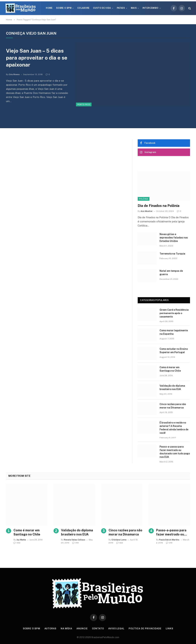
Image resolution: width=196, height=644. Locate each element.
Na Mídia (66, 629)
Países (121, 8)
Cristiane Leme (119, 540)
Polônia (143, 199)
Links (169, 629)
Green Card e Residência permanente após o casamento (174, 313)
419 (76, 543)
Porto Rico (84, 104)
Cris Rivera (14, 74)
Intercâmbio (151, 8)
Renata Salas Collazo (75, 540)
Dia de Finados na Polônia (159, 206)
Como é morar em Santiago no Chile (170, 369)
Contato (98, 629)
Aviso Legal (116, 629)
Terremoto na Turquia (172, 254)
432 (17, 543)
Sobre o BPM (64, 8)
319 (169, 543)
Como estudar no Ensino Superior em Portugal (174, 351)
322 (120, 543)
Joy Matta (21, 540)
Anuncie (82, 629)
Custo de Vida (102, 8)
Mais (134, 8)
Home (49, 8)
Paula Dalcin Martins (169, 540)
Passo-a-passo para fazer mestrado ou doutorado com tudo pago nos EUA (175, 452)
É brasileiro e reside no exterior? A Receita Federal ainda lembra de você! (174, 428)
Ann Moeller (147, 211)
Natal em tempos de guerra (171, 273)
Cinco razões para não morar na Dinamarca (173, 406)
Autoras (50, 629)
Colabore (83, 8)
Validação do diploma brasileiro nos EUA (172, 387)
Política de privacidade (145, 629)
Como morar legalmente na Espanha (174, 332)
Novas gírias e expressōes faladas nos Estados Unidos (174, 238)
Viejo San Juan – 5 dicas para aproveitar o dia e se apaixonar (37, 58)
